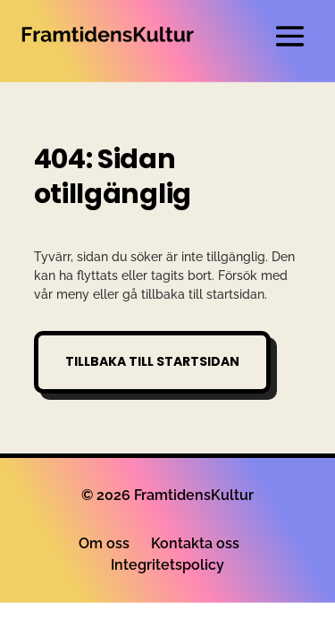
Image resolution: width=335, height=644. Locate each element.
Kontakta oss (195, 543)
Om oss (104, 543)
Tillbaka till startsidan (152, 361)
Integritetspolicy (167, 565)
